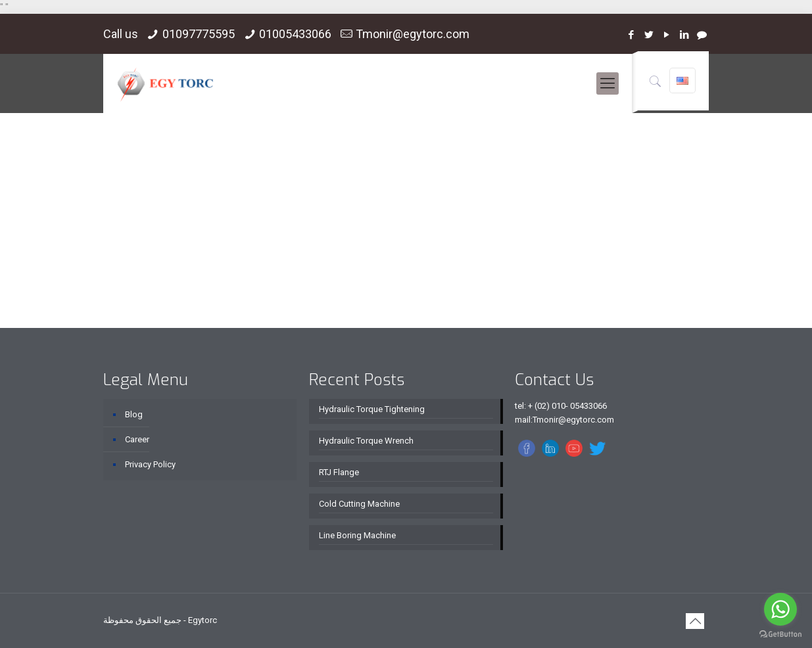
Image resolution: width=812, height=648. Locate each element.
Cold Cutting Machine (359, 504)
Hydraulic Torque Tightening (372, 409)
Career (137, 439)
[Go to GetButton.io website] (780, 635)
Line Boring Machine (357, 535)
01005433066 (295, 34)
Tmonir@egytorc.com (413, 34)
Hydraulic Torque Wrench (366, 441)
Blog (134, 414)
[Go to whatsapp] (780, 609)
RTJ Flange (339, 472)
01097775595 (199, 34)
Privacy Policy (150, 464)
